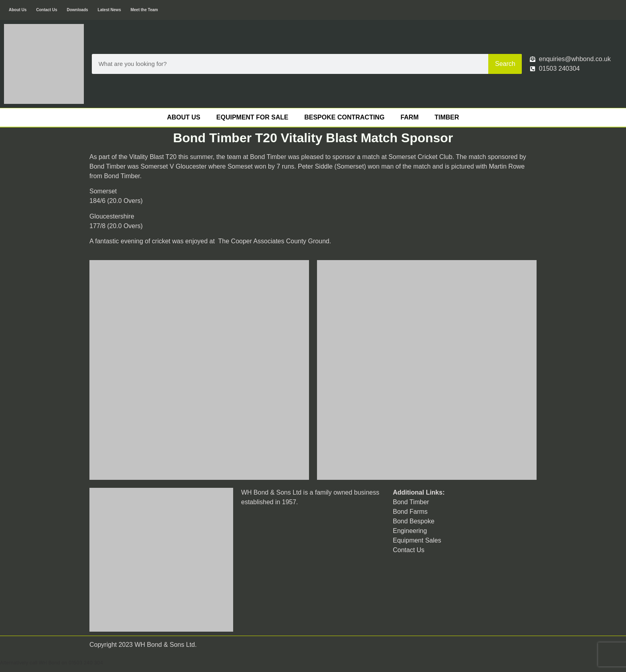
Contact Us (47, 10)
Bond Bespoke (414, 521)
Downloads (77, 10)
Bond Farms (410, 512)
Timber (447, 117)
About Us (18, 10)
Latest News (109, 10)
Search (505, 64)
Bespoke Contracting (344, 117)
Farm (409, 117)
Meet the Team (144, 10)
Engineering (410, 531)
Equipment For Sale (252, 117)
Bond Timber (411, 502)
